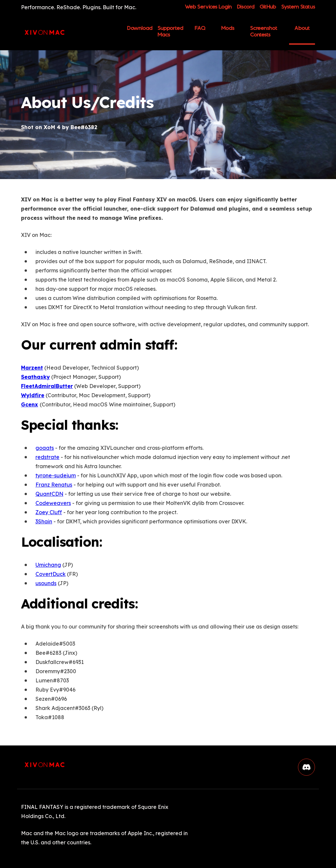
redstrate (47, 457)
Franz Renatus (54, 485)
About (302, 28)
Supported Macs (170, 32)
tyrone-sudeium (56, 475)
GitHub (268, 7)
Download (140, 31)
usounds (46, 583)
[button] (306, 767)
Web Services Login (208, 7)
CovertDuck (51, 574)
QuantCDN (49, 494)
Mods (228, 28)
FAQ (200, 28)
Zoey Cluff (49, 512)
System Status (298, 7)
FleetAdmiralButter (47, 386)
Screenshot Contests (264, 32)
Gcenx (30, 404)
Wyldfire (33, 395)
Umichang (48, 565)
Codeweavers (53, 503)
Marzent (32, 368)
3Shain (44, 521)
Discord (246, 7)
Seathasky (35, 377)
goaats (45, 448)
